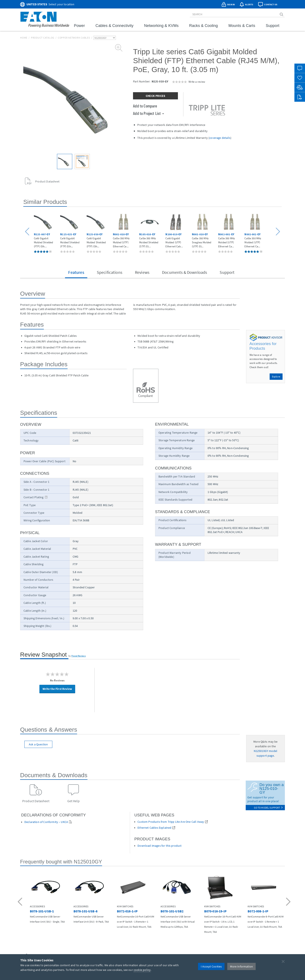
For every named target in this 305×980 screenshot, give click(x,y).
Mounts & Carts (242, 26)
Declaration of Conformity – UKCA (46, 822)
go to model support (268, 808)
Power (79, 26)
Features (76, 272)
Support (273, 26)
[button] (28, 232)
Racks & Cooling (203, 26)
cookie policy (142, 970)
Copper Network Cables (74, 38)
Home (24, 38)
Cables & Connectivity (114, 26)
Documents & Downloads (184, 272)
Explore (276, 377)
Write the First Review (57, 689)
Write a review (197, 82)
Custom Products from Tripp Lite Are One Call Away (171, 822)
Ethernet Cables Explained (154, 828)
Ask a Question (38, 744)
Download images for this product (159, 846)
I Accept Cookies (211, 966)
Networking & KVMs (161, 26)
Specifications (110, 272)
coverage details (220, 138)
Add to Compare (145, 106)
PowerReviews (79, 656)
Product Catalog (43, 38)
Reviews (142, 272)
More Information (241, 966)
